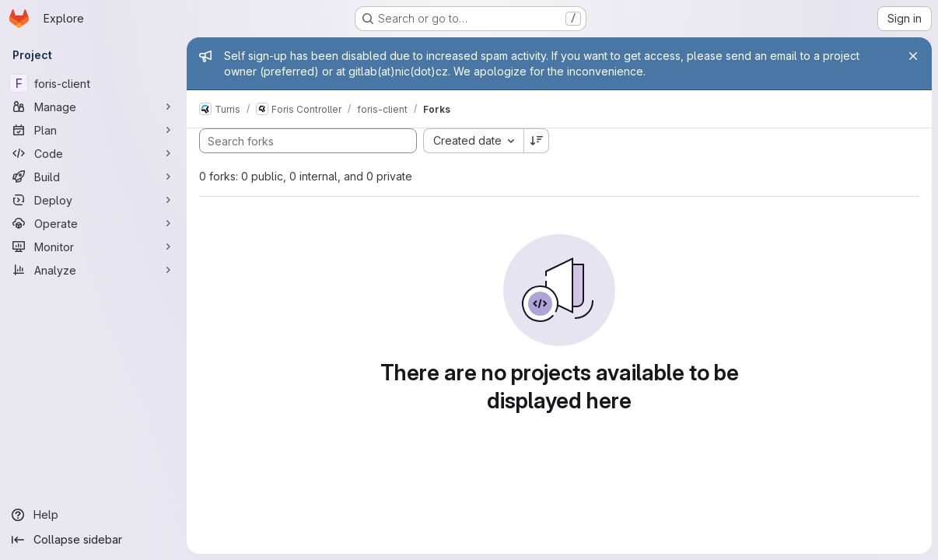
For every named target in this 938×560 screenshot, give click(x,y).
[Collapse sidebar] (93, 540)
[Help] (93, 515)
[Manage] (93, 107)
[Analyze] (93, 270)
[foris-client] (93, 83)
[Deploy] (93, 200)
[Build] (93, 177)
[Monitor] (93, 247)
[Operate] (93, 223)
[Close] (913, 56)
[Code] (93, 153)
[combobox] (473, 141)
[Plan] (93, 130)
